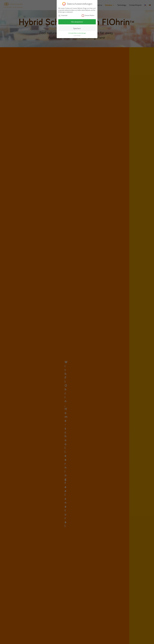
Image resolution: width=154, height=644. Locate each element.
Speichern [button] (77, 28)
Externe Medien (88, 15)
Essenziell (63, 15)
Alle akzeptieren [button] (77, 22)
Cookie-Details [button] (77, 36)
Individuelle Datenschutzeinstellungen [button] (77, 33)
